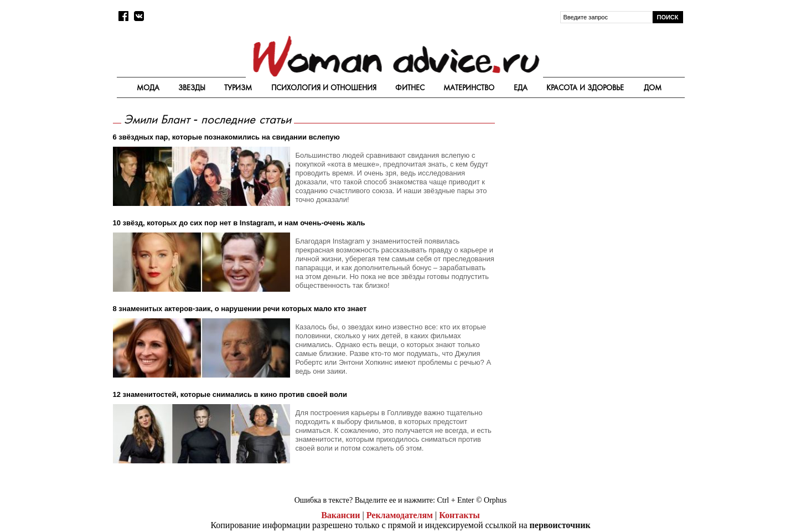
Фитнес (410, 87)
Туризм (238, 87)
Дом (653, 87)
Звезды (192, 87)
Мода (148, 87)
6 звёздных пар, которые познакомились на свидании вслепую (226, 137)
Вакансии (340, 515)
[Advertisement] (591, 189)
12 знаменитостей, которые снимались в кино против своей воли (230, 394)
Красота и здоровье (585, 87)
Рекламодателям (400, 515)
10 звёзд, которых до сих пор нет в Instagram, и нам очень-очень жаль (239, 223)
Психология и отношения (324, 87)
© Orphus (491, 500)
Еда (521, 87)
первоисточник (560, 525)
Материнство (469, 87)
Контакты (459, 515)
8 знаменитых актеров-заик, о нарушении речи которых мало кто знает (240, 309)
